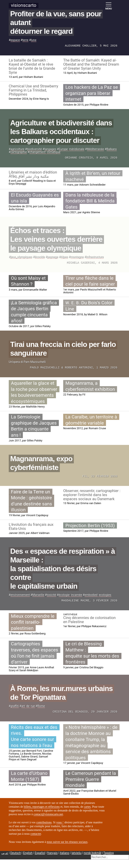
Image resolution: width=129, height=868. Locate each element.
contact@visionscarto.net (48, 814)
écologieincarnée (70, 595)
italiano (65, 853)
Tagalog (109, 853)
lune (34, 40)
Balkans (112, 149)
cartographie (19, 152)
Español (40, 853)
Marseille (38, 595)
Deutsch (16, 853)
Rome (41, 706)
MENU (109, 6)
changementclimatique (45, 152)
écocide (40, 257)
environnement (20, 595)
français (52, 853)
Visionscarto (24, 5)
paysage (53, 257)
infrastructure (95, 257)
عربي (5, 853)
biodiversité (34, 149)
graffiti (15, 706)
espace (15, 40)
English (28, 853)
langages (50, 149)
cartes (87, 807)
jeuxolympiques (21, 257)
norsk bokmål (93, 853)
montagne (77, 257)
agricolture (17, 149)
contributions (44, 822)
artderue (28, 706)
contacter (36, 834)
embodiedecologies (98, 595)
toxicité (51, 595)
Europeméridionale (72, 149)
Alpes (64, 257)
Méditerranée (96, 149)
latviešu (77, 853)
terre (25, 40)
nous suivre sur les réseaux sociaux (67, 842)
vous (59, 822)
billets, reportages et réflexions (42, 807)
